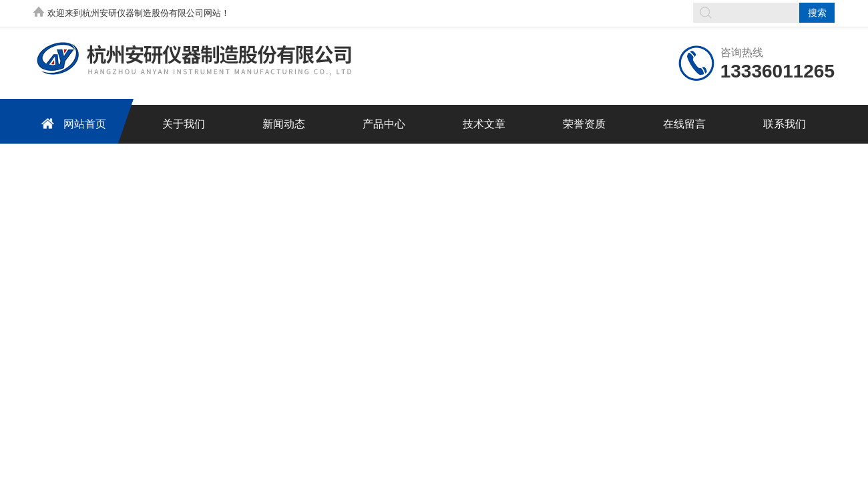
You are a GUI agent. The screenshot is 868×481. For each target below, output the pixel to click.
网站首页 (71, 123)
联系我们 (785, 124)
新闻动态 (284, 124)
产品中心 (384, 124)
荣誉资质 (584, 124)
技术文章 (484, 124)
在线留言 (684, 124)
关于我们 (184, 124)
